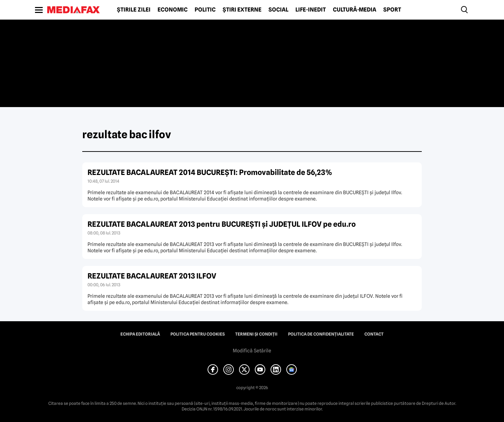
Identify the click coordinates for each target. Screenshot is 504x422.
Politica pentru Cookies (198, 334)
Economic (173, 10)
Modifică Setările (252, 351)
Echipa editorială (140, 334)
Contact (374, 334)
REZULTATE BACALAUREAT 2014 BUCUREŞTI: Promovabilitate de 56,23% (210, 172)
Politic (205, 10)
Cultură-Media (355, 10)
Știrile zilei (134, 10)
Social (278, 10)
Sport (392, 10)
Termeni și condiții (256, 334)
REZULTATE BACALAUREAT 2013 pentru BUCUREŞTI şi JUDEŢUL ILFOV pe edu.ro (222, 224)
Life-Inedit (311, 10)
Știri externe (242, 10)
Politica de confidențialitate (321, 334)
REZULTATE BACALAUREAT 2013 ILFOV (152, 276)
